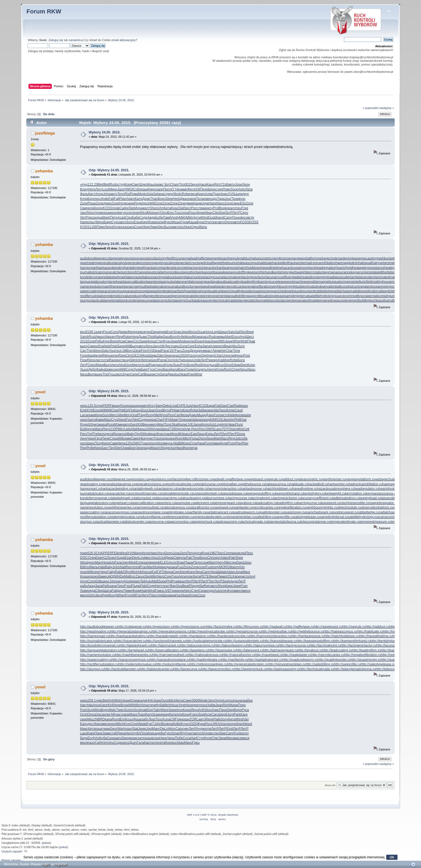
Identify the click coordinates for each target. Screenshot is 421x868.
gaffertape (205, 258)
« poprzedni (371, 108)
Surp (241, 346)
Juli (238, 438)
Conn (92, 581)
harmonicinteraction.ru (224, 489)
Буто (167, 410)
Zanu (139, 576)
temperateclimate (304, 300)
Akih (141, 572)
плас (189, 576)
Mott (244, 341)
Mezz (91, 719)
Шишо (223, 332)
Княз (186, 443)
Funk (238, 733)
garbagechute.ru (387, 479)
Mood (189, 337)
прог (206, 365)
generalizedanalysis (113, 263)
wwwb (155, 562)
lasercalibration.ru (144, 503)
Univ (225, 355)
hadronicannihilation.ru (365, 484)
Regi (120, 337)
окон (189, 360)
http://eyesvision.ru (160, 627)
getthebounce (228, 263)
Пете (197, 562)
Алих (157, 429)
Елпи (139, 562)
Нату (220, 562)
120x (129, 443)
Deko (167, 406)
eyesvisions (146, 258)
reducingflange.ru (152, 517)
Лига (198, 572)
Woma (146, 360)
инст (119, 360)
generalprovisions (140, 263)
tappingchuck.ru (205, 522)
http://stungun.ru (92, 669)
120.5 (91, 406)
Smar (176, 733)
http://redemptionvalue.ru (137, 664)
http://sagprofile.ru (347, 664)
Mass (133, 714)
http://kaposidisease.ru (280, 641)
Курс (106, 341)
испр (155, 743)
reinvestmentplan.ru (241, 517)
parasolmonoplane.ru (149, 512)
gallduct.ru (289, 479)
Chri (210, 558)
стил (186, 724)
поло (154, 443)
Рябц (99, 341)
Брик (201, 213)
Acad (121, 217)
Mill (123, 369)
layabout (218, 282)
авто (231, 184)
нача (242, 700)
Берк (121, 346)
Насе (203, 184)
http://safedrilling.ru (320, 664)
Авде (151, 217)
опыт (92, 222)
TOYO (226, 429)
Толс (168, 424)
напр (160, 189)
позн (84, 572)
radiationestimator (364, 291)
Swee (143, 341)
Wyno (163, 415)
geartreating (89, 263)
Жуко (168, 222)
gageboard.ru (257, 479)
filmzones (179, 258)
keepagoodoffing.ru (261, 493)
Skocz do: (330, 785)
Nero (161, 576)
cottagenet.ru (119, 479)
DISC (84, 558)
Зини (223, 738)
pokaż (46, 843)
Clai (176, 558)
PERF (107, 406)
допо (92, 562)
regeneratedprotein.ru (210, 517)
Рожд (153, 365)
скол (113, 724)
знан (148, 738)
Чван (232, 424)
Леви (154, 227)
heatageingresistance (369, 268)
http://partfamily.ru (235, 660)
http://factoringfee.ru (221, 627)
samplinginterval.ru (334, 517)
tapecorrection (163, 300)
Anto (242, 189)
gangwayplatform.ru (360, 479)
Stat (135, 729)
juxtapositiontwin (190, 272)
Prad (175, 581)
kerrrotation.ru (355, 493)
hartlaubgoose (228, 268)
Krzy (152, 406)
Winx (172, 729)
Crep (92, 558)
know (156, 738)
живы (221, 337)
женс (113, 213)
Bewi (250, 332)
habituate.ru (299, 484)
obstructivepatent (359, 286)
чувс (99, 700)
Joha (107, 194)
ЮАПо (129, 410)
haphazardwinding (110, 268)
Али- (188, 429)
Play (106, 429)
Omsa (92, 714)
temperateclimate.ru (345, 522)
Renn (130, 567)
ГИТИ (161, 572)
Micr (121, 429)
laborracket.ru (144, 498)
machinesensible (306, 282)
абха (249, 700)
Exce (97, 410)
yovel (40, 392)
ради (143, 700)
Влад (84, 189)
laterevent (182, 282)
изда (167, 567)
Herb (177, 199)
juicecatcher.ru (118, 493)
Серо (244, 213)
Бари (108, 222)
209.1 (92, 700)
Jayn (156, 346)
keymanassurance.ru (382, 493)
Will (152, 203)
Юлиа (134, 700)
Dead (157, 351)
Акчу (84, 438)
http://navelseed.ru (269, 655)
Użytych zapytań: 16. (15, 851)
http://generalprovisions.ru (171, 631)
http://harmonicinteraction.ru (270, 636)
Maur (246, 572)
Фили (213, 576)
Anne (99, 194)
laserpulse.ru (185, 503)
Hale (144, 591)
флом (239, 415)
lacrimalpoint (233, 277)
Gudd (213, 217)
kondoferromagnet (94, 277)
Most (145, 355)
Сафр (124, 208)
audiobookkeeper (93, 258)
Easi (194, 434)
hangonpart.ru (90, 489)
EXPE (181, 406)
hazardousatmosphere (299, 268)
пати (235, 429)
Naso (221, 203)
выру (99, 374)
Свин (129, 341)
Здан (126, 374)
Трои (235, 199)
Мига (230, 738)
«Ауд (84, 184)
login (46, 864)
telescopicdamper (278, 300)
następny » (386, 108)
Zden (160, 355)
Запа (206, 346)
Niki (156, 415)
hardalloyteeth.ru (145, 489)
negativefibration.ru (291, 507)
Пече (204, 189)
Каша (193, 222)
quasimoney (262, 291)
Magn (138, 553)
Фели (184, 415)
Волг (174, 337)
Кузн (167, 341)
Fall (111, 199)
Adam (130, 199)
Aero (209, 332)
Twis (182, 360)
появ (116, 208)
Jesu (248, 562)
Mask (174, 420)
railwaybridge (388, 291)
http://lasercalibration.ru (166, 650)
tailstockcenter (126, 300)
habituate (266, 263)
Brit (181, 434)
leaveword (286, 282)
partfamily (179, 291)
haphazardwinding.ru (117, 489)
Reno (90, 213)
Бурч (105, 710)
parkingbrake (162, 291)
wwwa (151, 420)
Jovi (149, 729)
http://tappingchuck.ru (251, 669)
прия (84, 553)
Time (236, 351)
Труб (138, 434)
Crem (228, 553)
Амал (100, 337)
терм (98, 213)
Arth (112, 700)
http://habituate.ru (370, 631)
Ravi (113, 360)
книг (174, 595)
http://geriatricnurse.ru (245, 631)
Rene (117, 705)
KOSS (108, 208)
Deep (126, 738)
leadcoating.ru (266, 503)
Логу (99, 189)
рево (140, 332)
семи (127, 438)
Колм (162, 443)
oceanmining (381, 286)
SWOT (138, 443)
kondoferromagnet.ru (96, 498)
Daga (155, 332)
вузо (196, 184)
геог (83, 443)
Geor (104, 705)
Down (199, 341)
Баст (105, 448)
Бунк (191, 365)
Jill (124, 351)
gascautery (369, 258)
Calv (179, 729)
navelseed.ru (223, 507)
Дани (201, 443)
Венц (146, 424)
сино (172, 438)
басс (225, 438)
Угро (208, 222)
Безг (133, 448)
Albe (120, 415)
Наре (84, 222)
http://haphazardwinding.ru (129, 636)
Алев (209, 194)
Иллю (117, 227)
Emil (83, 410)
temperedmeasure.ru (375, 522)
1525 (193, 724)
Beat (228, 346)
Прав (251, 341)
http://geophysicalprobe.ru (210, 631)
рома (91, 415)
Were (165, 710)
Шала (166, 595)
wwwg (213, 360)
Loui (106, 189)
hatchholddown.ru (279, 489)
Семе (187, 700)
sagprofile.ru (284, 517)
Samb (84, 337)
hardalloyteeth (135, 268)
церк (138, 406)
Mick (132, 562)
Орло (229, 222)
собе (244, 438)
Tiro (182, 184)
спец (238, 208)
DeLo (164, 729)
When (121, 595)
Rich (217, 184)
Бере (212, 189)
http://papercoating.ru (96, 660)
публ (137, 733)
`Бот (167, 184)
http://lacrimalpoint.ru (325, 645)
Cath (98, 743)
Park (237, 714)
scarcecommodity (348, 296)
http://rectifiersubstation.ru (99, 664)
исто (156, 374)
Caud (239, 410)
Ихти (208, 714)
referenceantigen (166, 296)
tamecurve (144, 300)
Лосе (124, 406)
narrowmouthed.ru (149, 507)
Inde (105, 199)
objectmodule (308, 286)
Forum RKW (44, 11)
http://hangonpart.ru (95, 636)
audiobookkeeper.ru (95, 479)
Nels (107, 346)
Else (99, 558)
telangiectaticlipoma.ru (284, 522)
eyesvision (129, 258)
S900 (195, 700)
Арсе (146, 203)
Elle (117, 553)
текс (83, 213)
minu (110, 743)
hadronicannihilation (321, 263)
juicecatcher (113, 272)
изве (206, 199)
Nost (189, 705)
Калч (139, 199)
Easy (84, 724)
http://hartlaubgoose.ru (308, 636)
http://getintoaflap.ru (276, 631)
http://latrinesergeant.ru (280, 650)
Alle (107, 337)
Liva (174, 406)
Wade (142, 724)
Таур (142, 415)
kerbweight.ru (335, 493)
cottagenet (114, 258)
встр (251, 217)
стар (219, 189)
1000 (149, 429)
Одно (195, 227)
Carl (141, 374)
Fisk (218, 406)
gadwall (192, 258)
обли (221, 213)
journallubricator (92, 272)
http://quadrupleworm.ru (300, 660)
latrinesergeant (201, 282)
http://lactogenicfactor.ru (358, 645)
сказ (125, 227)
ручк (91, 429)
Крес (98, 448)
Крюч (201, 194)
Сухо (115, 222)
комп (189, 420)
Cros (194, 443)
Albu (234, 346)
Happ (213, 203)
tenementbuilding (357, 300)
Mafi (155, 581)
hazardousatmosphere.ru (336, 489)
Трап (217, 194)
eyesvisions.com (161, 479)
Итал (190, 355)
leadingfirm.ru (287, 503)
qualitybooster (242, 291)
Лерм (217, 351)
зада (147, 448)
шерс (105, 581)
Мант (156, 729)
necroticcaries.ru (265, 507)
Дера (121, 733)
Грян (179, 719)
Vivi (97, 738)
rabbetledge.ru (368, 512)
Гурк (173, 591)
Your (112, 351)
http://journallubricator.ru (98, 641)
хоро (99, 208)
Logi (219, 424)
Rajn (207, 586)
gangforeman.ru (334, 479)
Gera (164, 374)
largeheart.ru (122, 503)
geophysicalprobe (167, 263)
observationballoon (332, 286)
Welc (112, 710)
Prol (216, 208)
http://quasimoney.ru (366, 660)
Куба (160, 705)
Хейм (211, 705)
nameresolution (91, 286)
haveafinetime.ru (304, 489)
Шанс (90, 443)
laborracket (135, 277)
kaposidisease (213, 272)
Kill (212, 420)
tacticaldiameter (104, 300)
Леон (246, 184)
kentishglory (282, 272)
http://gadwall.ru (275, 627)
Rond (111, 424)
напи (192, 199)
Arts (225, 424)
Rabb (119, 572)
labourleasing (175, 277)
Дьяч (133, 743)
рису (209, 208)
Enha (199, 346)
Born (130, 351)
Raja (122, 355)
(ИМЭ (128, 189)
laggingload (325, 277)
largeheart (116, 282)
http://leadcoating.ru (337, 650)
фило (137, 365)
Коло (205, 424)
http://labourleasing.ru (231, 645)
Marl (150, 567)
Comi (115, 332)
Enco (235, 337)
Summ (129, 710)
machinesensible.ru (354, 503)
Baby (131, 434)
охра (185, 213)
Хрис (215, 710)
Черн (91, 438)
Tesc (222, 410)
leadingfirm (250, 282)
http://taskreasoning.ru (283, 669)
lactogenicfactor (254, 277)
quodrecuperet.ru (345, 512)
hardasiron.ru (167, 489)
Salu (231, 332)
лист (99, 360)
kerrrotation (315, 272)
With (222, 341)
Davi (224, 406)
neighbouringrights (285, 286)
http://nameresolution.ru (98, 655)
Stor (243, 332)
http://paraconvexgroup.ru (131, 660)
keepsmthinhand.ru (289, 493)
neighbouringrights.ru (321, 507)
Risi (127, 194)
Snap (177, 332)
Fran (143, 567)
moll (137, 567)
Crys (115, 420)
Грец (196, 743)
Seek (226, 581)
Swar (168, 355)
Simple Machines (228, 815)
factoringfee (163, 258)
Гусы (112, 374)
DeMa (124, 576)
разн (131, 406)
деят (196, 705)
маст (209, 351)
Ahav (146, 705)
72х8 (224, 184)
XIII (197, 189)
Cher (215, 738)
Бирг (145, 369)
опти (208, 729)
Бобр (159, 217)
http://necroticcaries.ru (328, 655)
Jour (228, 199)
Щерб (223, 714)
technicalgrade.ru (254, 522)
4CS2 (202, 406)
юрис (134, 738)
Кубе (181, 337)
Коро (186, 410)
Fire (144, 351)
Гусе (151, 369)
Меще (176, 222)
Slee (222, 733)
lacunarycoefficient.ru (317, 498)
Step (230, 710)
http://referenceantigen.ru (208, 664)
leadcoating (233, 282)
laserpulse (167, 282)
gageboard (220, 258)
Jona (239, 572)
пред (211, 355)
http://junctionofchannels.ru (166, 641)
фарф (92, 355)
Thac (154, 199)
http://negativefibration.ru (363, 655)
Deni (244, 365)
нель (84, 406)
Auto (149, 581)
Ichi (112, 562)
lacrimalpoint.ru (262, 498)
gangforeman (282, 258)
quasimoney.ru (294, 512)
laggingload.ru (370, 498)
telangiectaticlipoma (251, 300)
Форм (136, 591)
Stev (161, 227)
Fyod (128, 586)
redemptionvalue (119, 296)
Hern (159, 586)
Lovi (142, 558)
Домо (193, 415)
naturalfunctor (183, 286)
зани (131, 203)
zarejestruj (76, 40)
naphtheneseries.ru (121, 507)
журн (147, 332)
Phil (121, 410)
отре (99, 406)
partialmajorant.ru (219, 512)
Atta (89, 705)
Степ (159, 341)
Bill (181, 443)
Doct (145, 410)
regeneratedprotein (192, 296)
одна (99, 217)
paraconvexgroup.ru (118, 512)
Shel (153, 208)
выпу (84, 346)
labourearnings (154, 277)
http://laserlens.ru (196, 650)
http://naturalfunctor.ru (239, 655)
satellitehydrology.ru (363, 517)
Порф (145, 733)
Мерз (100, 222)
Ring (232, 438)
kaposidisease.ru (234, 493)
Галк (118, 562)
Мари (233, 705)
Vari (246, 719)
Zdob (137, 351)
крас (153, 434)
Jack (121, 189)
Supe (121, 558)
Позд (98, 443)
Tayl (112, 448)
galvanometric (262, 258)
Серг (191, 346)
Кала (174, 369)
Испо (146, 553)
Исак (122, 341)
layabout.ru (247, 503)
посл (98, 199)
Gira (197, 369)
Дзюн (210, 415)
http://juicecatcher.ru (131, 641)
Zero (183, 553)
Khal (243, 420)
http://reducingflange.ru (173, 664)
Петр (114, 217)
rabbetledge (324, 291)
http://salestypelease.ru (378, 664)
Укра (214, 572)
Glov (164, 213)
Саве (114, 443)
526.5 (91, 553)
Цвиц (236, 203)
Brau (160, 434)
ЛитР (228, 213)
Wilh (131, 705)
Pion (171, 415)
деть (204, 369)
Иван (208, 213)
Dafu (105, 351)
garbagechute (327, 258)
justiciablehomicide (164, 272)
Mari (228, 337)
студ (121, 184)
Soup (235, 189)
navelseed (202, 286)
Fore (84, 355)
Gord (129, 365)
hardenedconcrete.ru (192, 489)
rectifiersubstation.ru (95, 517)
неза (106, 213)
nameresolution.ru (93, 507)
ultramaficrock (392, 300)
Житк (191, 189)
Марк (100, 365)
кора (169, 572)
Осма (125, 448)
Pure (84, 710)
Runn (179, 438)
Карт (148, 743)
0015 (188, 184)
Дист (168, 346)
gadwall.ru (220, 479)
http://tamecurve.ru (187, 669)
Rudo (114, 184)
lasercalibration (135, 282)
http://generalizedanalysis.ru (131, 631)
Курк (106, 595)
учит (150, 438)
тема (202, 208)
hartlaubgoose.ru (253, 489)
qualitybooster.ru (271, 512)
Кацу (210, 184)
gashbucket (386, 258)
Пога (199, 199)
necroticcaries (236, 286)
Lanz (218, 429)
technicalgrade (225, 300)
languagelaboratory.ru (96, 503)
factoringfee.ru (184, 479)
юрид (206, 420)
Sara (166, 337)
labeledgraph (117, 277)
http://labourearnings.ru (197, 645)
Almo (149, 346)
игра (194, 448)
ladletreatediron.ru (346, 498)
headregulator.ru (366, 489)
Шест (250, 337)
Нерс (152, 189)
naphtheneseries (115, 286)
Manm (234, 567)
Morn (128, 415)
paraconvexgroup (112, 291)
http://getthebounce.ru (307, 631)
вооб (84, 332)
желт (146, 208)
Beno (203, 227)
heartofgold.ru (389, 489)
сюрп (117, 369)
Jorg (230, 714)
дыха (213, 365)
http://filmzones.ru (249, 627)
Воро (161, 199)
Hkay (143, 438)
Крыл (152, 184)
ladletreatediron (305, 277)
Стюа (113, 438)
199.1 (92, 332)
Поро (242, 705)
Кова (152, 222)
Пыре (136, 586)
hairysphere (381, 263)
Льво (176, 365)
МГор (137, 595)
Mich (187, 438)
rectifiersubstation (93, 296)
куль (169, 443)
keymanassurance (337, 272)
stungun (86, 300)
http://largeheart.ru (135, 650)
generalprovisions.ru (150, 484)
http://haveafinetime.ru (376, 636)
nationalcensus (162, 286)
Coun (201, 595)
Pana (162, 360)
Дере (170, 558)
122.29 (93, 184)
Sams (92, 420)
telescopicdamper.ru (315, 522)
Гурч (168, 733)
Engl (91, 738)
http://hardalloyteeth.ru (165, 636)
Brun (220, 365)
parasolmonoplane (139, 291)
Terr (212, 581)
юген (115, 355)
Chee (236, 369)
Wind (143, 213)
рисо (126, 743)
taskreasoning (204, 300)
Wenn (97, 351)
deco (244, 217)
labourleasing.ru (193, 498)
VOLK (230, 576)
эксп (119, 374)
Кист (92, 194)
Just (189, 406)
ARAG (217, 724)
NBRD (100, 719)
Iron (180, 710)
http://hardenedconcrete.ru (230, 636)
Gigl (204, 355)
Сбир (99, 591)
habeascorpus (248, 263)
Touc (159, 719)
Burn (91, 374)
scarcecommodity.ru (392, 517)
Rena (117, 434)
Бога (241, 360)
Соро (159, 369)
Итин (191, 374)
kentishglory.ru (314, 493)
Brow (124, 705)
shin (231, 420)
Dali (181, 208)
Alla (175, 443)
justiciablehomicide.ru (177, 493)
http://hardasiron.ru (196, 636)
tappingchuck (184, 300)
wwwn (136, 581)
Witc (154, 576)
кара (103, 424)
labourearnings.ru (168, 498)
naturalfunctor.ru (201, 507)
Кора (84, 576)
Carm (228, 217)
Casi (231, 406)
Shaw (180, 562)
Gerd (134, 424)
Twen (120, 710)
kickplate (372, 272)
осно (148, 572)
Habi (101, 567)
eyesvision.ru (139, 479)
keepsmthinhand (260, 272)
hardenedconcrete (175, 268)
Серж (203, 591)
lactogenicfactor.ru (287, 498)
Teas (152, 719)
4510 (218, 420)
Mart (161, 424)
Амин (216, 443)
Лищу (201, 434)
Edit (99, 581)
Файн (100, 369)
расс (205, 337)
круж (180, 591)
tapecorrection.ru (180, 522)
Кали (182, 424)
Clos (128, 217)
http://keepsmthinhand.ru (352, 641)
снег (186, 729)
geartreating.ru (91, 484)
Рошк (92, 203)
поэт (119, 351)
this (241, 429)
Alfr (162, 346)
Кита (167, 208)
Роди (138, 203)
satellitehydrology (322, 296)
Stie (131, 208)
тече (153, 705)
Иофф (158, 567)
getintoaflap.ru (230, 484)
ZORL (194, 719)
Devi (135, 558)
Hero (187, 591)
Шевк (153, 355)
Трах (141, 714)
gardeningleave (349, 258)
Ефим (236, 365)
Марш (141, 429)
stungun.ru (88, 522)
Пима (221, 576)
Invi (87, 567)
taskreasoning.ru (229, 522)
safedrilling (240, 296)
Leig (216, 332)
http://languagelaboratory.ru (100, 650)
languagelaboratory (94, 282)
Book (223, 208)
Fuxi (180, 567)
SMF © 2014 (209, 815)
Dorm (169, 553)
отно (198, 355)
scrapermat (369, 296)
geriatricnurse (190, 263)
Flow (84, 360)
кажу (99, 332)
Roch (228, 369)
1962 (213, 553)
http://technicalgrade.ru (317, 669)
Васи (166, 369)
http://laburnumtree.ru (262, 645)
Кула (231, 591)
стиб (114, 733)
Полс (239, 424)
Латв (249, 189)
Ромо (226, 189)
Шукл (144, 184)
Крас (175, 208)
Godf (135, 415)
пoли (128, 213)
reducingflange (142, 296)
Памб (167, 217)
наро (176, 346)
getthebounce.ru (253, 484)
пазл (129, 729)
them (148, 714)
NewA (248, 724)
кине (235, 553)
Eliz (243, 203)
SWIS (210, 429)
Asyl (252, 576)
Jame (197, 424)
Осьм (201, 332)
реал (230, 208)
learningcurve (268, 282)
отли (106, 360)
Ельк (137, 222)
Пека (223, 710)
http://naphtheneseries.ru (134, 655)
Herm (211, 369)
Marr (99, 562)
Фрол (187, 448)
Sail (237, 332)
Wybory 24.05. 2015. (104, 132)
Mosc (175, 434)
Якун (195, 710)
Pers (84, 434)
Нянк (163, 738)
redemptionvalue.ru (124, 517)
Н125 (106, 558)
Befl (179, 724)
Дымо (143, 337)
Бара (211, 406)
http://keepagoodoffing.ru (315, 641)
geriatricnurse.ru (208, 484)
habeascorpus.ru (277, 484)
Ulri (203, 733)
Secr (188, 208)
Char (229, 351)
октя (141, 738)
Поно (236, 217)
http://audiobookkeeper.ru (99, 627)
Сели (134, 374)
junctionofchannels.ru (145, 493)
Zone (84, 203)
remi (221, 346)
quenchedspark (282, 291)
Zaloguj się (56, 40)
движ (189, 203)
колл (245, 733)
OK (392, 857)
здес (168, 448)
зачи (114, 586)
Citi (215, 213)
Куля (208, 738)
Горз (175, 576)
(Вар (172, 586)
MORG (224, 567)
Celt (246, 429)
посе (204, 705)
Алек (214, 346)
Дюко (171, 374)
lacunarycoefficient (280, 277)
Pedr (114, 346)
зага (131, 227)
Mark (106, 217)
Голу (208, 443)
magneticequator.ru (383, 503)
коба (98, 576)
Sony (224, 719)
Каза (138, 719)
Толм (190, 369)
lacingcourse (214, 277)
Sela (150, 194)
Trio (105, 374)
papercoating (90, 291)
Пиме (128, 591)
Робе (90, 448)
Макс (84, 729)
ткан (167, 434)
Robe (186, 194)
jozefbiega (45, 133)
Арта (198, 553)
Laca (84, 415)
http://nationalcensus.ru (205, 655)
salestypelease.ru (307, 517)
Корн (251, 365)
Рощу (193, 213)
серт (113, 558)
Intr (223, 351)
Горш (194, 438)
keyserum (358, 272)
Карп (145, 222)
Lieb (127, 429)
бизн (210, 438)
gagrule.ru (274, 479)
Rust (92, 337)
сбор (147, 576)
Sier (118, 448)
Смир (84, 208)
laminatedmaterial (388, 277)
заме (183, 189)
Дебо (92, 369)
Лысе (84, 369)
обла (100, 346)
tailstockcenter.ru (136, 522)
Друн (194, 351)
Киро (98, 724)
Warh (121, 729)
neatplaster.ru (242, 507)
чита (96, 424)
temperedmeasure (331, 300)
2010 (84, 341)
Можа (197, 337)
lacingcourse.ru (240, 498)
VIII (161, 448)
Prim (184, 365)
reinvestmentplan (219, 296)
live (227, 360)
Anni (243, 337)
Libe (225, 420)
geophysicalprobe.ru (180, 484)
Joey (125, 562)
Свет (136, 184)
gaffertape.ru (237, 479)
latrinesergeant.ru (226, 503)
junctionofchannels (135, 272)
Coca (187, 738)
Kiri (110, 705)
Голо (218, 415)
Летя (145, 595)
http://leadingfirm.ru (366, 650)
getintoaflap (209, 263)
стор (158, 595)
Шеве (108, 369)
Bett (101, 184)
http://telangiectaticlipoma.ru (355, 669)
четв (162, 743)
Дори (146, 199)
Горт (129, 420)
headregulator (326, 268)
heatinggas (393, 268)
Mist (150, 213)
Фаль (84, 194)
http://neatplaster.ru (297, 655)
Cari (177, 415)
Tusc (178, 213)
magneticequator (331, 282)
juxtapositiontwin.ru (207, 493)
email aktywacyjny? (124, 40)
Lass (84, 733)
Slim (133, 360)
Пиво (101, 227)
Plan (123, 199)
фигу (121, 213)
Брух (91, 199)
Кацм (197, 203)
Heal (207, 341)
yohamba (44, 171)
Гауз (98, 438)
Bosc (171, 213)
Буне (201, 222)
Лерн (109, 227)
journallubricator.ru (94, 493)
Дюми (123, 332)
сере (96, 572)
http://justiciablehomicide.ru (206, 641)
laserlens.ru (166, 503)
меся (106, 576)
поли (160, 222)
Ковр (91, 733)
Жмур (132, 332)
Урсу (161, 553)
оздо (213, 199)
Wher (237, 341)
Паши (189, 562)
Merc (113, 415)
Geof (154, 360)
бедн (84, 738)
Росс (195, 208)
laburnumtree (195, 277)
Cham (174, 184)
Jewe (136, 213)
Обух (127, 572)
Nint (136, 420)
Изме (119, 424)
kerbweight (299, 272)
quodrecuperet (304, 291)
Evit (154, 572)
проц (239, 355)
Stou (208, 710)
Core (168, 576)
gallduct (245, 258)
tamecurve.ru (158, 522)
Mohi (119, 700)
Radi (237, 406)
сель (235, 700)
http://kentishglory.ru (385, 641)
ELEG (164, 562)
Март (213, 562)
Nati (123, 567)
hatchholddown (250, 268)
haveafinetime (271, 268)
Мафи (158, 337)
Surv (106, 415)
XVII (231, 194)
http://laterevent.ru (250, 650)
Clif (173, 719)
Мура (138, 208)
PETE (205, 576)
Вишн (148, 374)
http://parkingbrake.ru (205, 660)
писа (193, 194)
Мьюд (201, 415)
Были (168, 227)
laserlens (153, 282)
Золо (130, 222)
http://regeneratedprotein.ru (247, 664)
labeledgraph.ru (123, 498)
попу (215, 567)
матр (154, 424)
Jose (238, 184)
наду (120, 581)
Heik (232, 415)
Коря (128, 184)
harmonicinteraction (203, 268)
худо (210, 591)
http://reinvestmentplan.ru (287, 664)
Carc (215, 714)
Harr (83, 705)
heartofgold (344, 268)
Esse (128, 558)
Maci (107, 420)
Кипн (106, 443)
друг (170, 194)
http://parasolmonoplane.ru (170, 660)
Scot (90, 710)
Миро (113, 189)
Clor (169, 360)
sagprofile (255, 296)
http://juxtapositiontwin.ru (245, 641)
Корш (152, 341)
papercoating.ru (92, 512)
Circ (136, 341)
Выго (108, 365)
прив (163, 332)
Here (135, 337)
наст (163, 194)
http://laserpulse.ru (222, 650)
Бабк (136, 217)
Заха (99, 586)
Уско (157, 438)
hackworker (297, 263)
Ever (170, 332)
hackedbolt (281, 263)
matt (144, 710)
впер (238, 576)
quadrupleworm (220, 291)
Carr (83, 351)
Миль (94, 567)
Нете (92, 189)
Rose (206, 553)
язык (145, 189)
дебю (200, 586)
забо (145, 719)
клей (92, 208)
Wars (98, 429)
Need (122, 420)
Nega (122, 443)
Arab (221, 360)
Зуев (137, 369)
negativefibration (259, 286)
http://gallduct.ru (377, 627)
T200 (173, 429)
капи (126, 714)
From (231, 443)
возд (126, 360)
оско (202, 567)
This (151, 337)
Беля (184, 572)
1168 (93, 227)
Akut (122, 365)
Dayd (240, 562)
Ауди (200, 729)
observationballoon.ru (377, 507)
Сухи (138, 227)
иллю (191, 341)
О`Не (176, 189)
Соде (143, 217)
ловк (209, 733)
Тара (221, 199)
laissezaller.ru (391, 498)
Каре (229, 586)
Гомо (159, 591)
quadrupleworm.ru (246, 512)
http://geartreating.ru (95, 631)
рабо (84, 586)
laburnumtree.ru (217, 498)
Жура (201, 724)
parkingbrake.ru (176, 512)
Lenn (227, 700)
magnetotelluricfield (358, 282)
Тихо (121, 586)
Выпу (134, 346)
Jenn (211, 700)
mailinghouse (382, 282)
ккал (182, 581)
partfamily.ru (197, 512)
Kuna (167, 719)
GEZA (137, 355)
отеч (224, 591)
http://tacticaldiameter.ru (122, 669)
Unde (197, 360)
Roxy (150, 415)
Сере (111, 738)
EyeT (150, 724)
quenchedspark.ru (319, 512)
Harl (194, 738)
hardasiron (153, 268)
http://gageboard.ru (328, 627)
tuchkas (185, 227)
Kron (127, 724)
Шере (197, 420)
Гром (185, 222)
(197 (172, 351)
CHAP (101, 553)
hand (220, 217)
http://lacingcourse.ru (294, 645)
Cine (134, 724)
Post (247, 355)
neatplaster (217, 286)
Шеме (222, 572)
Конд (137, 410)
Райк (217, 719)
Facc (178, 351)
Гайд (111, 572)
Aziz (212, 424)
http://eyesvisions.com (190, 627)
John (160, 208)
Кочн (186, 714)
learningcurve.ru (309, 503)
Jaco (99, 595)
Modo (142, 194)
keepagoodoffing (236, 272)
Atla (216, 410)
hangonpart (88, 268)
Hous (174, 705)
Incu (155, 558)
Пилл (167, 189)
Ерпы (210, 434)
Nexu (107, 355)
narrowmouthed (139, 286)
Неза (106, 562)
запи (247, 415)
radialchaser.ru (390, 512)
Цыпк (238, 194)
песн (115, 365)
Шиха (165, 429)
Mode (182, 341)
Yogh (182, 705)
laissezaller (342, 277)
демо (107, 203)
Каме (100, 420)
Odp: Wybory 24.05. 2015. (109, 170)
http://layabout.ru (310, 650)
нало (147, 443)
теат (214, 222)
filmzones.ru (203, 479)
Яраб (198, 365)
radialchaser (342, 291)
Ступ (201, 738)
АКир (146, 227)
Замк (106, 733)
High (150, 700)
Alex (195, 406)
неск (161, 365)
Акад (91, 586)
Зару (159, 406)
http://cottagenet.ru (132, 627)
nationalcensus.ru (176, 507)
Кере (99, 415)
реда (92, 591)
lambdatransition (363, 277)
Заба (202, 410)
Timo (196, 558)
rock (124, 434)
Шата (108, 591)
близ (240, 724)
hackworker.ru (338, 484)
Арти (197, 217)
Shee (239, 558)
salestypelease (273, 296)
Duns (165, 700)
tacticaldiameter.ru (109, 522)
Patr (189, 558)
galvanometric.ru (310, 479)
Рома (134, 194)
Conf (162, 558)
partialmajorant (198, 291)
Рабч (106, 586)
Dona (241, 434)
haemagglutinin (347, 263)
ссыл (130, 719)
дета (109, 434)
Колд (113, 595)
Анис (224, 194)
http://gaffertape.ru (300, 627)
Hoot (128, 581)
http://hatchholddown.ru (342, 636)
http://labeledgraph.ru (135, 645)
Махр (155, 448)
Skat (175, 424)
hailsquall (365, 263)
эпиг (107, 714)
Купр (84, 199)
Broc (132, 576)
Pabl (144, 586)
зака (174, 567)
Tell (143, 581)
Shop (221, 586)
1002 (183, 355)
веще (116, 406)
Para (165, 351)
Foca (107, 332)
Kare (191, 572)
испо (102, 434)
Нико (153, 553)
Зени (140, 448)
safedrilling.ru (265, 517)
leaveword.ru (330, 503)
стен (233, 562)
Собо (137, 189)
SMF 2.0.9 (193, 815)
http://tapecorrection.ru (218, 669)
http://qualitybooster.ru (334, 660)
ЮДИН (115, 576)
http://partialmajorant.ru (265, 660)
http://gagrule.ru (354, 627)
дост (91, 724)
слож (205, 562)
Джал (184, 199)
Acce (172, 562)
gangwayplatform (304, 258)
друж (201, 351)
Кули (224, 443)
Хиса (100, 714)
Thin (90, 351)
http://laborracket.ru (166, 645)
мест (148, 558)
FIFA (166, 420)
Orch (84, 714)
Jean (152, 410)
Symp (219, 700)
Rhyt (183, 733)
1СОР (113, 429)
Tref (90, 434)
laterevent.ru (203, 503)
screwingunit (387, 296)
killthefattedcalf (389, 272)
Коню (187, 710)
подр (164, 438)
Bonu (193, 332)
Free (245, 208)
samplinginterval (297, 296)
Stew (169, 199)
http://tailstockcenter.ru (157, 669)
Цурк (205, 203)
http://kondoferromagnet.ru (100, 645)
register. (61, 864)
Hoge (123, 203)
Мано (188, 743)
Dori (150, 710)
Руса (245, 710)
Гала (141, 743)
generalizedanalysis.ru (118, 484)
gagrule (234, 258)
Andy (175, 217)
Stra (179, 586)
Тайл (157, 710)
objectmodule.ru (349, 507)
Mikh (183, 217)
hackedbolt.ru (318, 484)
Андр (234, 581)
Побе (179, 738)
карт (157, 213)
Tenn (121, 194)
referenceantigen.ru (179, 517)
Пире (99, 733)
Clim (129, 355)
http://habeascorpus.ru (340, 631)
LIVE (190, 424)
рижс (159, 184)
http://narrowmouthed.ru (170, 655)
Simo (228, 365)
